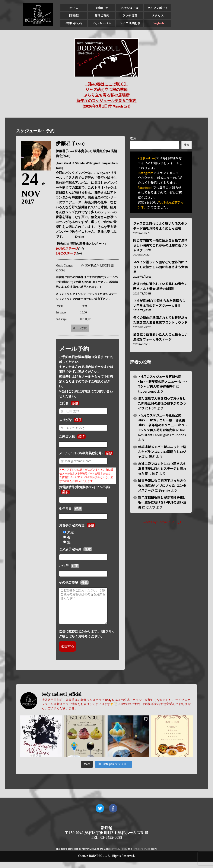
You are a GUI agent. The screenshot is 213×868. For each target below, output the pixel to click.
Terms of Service (141, 855)
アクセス (158, 15)
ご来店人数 (67, 437)
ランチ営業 (130, 15)
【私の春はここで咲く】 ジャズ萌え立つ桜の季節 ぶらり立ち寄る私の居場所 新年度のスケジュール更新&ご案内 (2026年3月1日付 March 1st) (106, 95)
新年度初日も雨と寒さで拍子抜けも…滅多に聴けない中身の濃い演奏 (162, 502)
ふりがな (65, 420)
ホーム (74, 8)
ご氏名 (64, 403)
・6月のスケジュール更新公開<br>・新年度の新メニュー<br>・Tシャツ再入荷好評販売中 (163, 381)
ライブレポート (158, 8)
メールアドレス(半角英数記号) (81, 453)
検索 (133, 138)
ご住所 (64, 566)
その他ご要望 (69, 583)
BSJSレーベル (102, 23)
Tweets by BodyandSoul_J (161, 522)
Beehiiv (164, 490)
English (158, 23)
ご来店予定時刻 (70, 549)
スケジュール (130, 8)
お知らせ (102, 8)
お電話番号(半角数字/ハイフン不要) (84, 487)
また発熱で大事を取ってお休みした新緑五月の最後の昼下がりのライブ (162, 403)
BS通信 (74, 15)
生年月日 (65, 509)
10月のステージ (67, 249)
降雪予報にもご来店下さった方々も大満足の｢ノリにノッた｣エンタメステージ (162, 485)
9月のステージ (66, 253)
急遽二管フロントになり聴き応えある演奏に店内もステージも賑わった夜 (162, 468)
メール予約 (80, 328)
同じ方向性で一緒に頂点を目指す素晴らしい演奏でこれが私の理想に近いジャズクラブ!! (160, 245)
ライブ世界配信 (130, 23)
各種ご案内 (102, 15)
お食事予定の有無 (72, 525)
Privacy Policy (120, 855)
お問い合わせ (74, 23)
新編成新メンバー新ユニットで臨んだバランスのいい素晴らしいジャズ (162, 452)
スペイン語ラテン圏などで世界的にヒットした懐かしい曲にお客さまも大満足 (160, 267)
